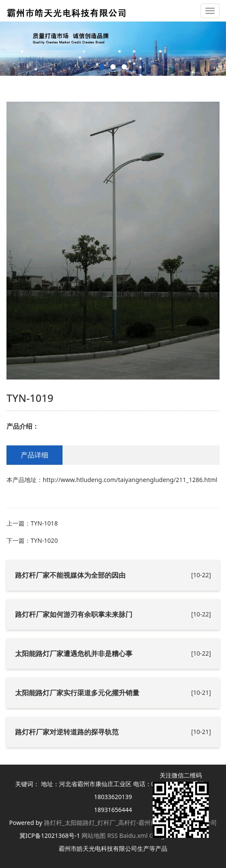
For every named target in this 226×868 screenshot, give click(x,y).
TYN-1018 (44, 523)
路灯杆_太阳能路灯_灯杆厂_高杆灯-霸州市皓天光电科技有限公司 (130, 823)
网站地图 (94, 835)
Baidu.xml (134, 835)
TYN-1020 (44, 540)
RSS (113, 835)
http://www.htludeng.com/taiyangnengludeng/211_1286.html (130, 480)
